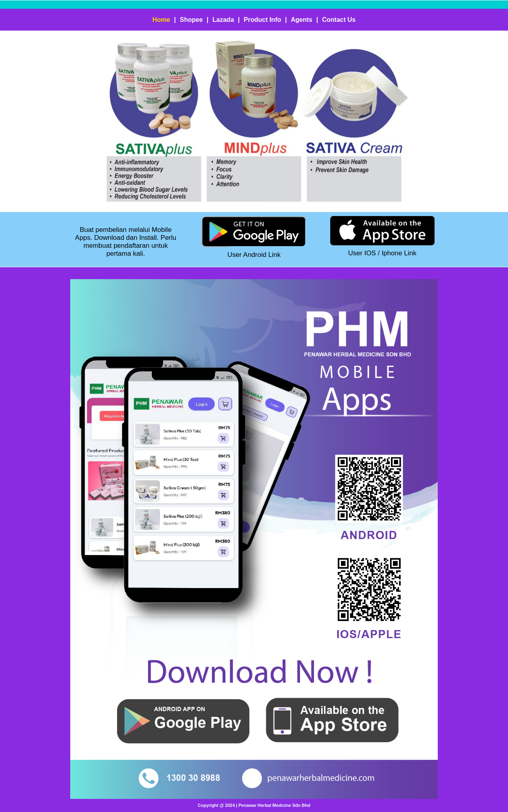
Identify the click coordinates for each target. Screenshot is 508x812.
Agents (302, 20)
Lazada (223, 20)
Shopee (191, 20)
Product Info (262, 20)
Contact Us (339, 20)
